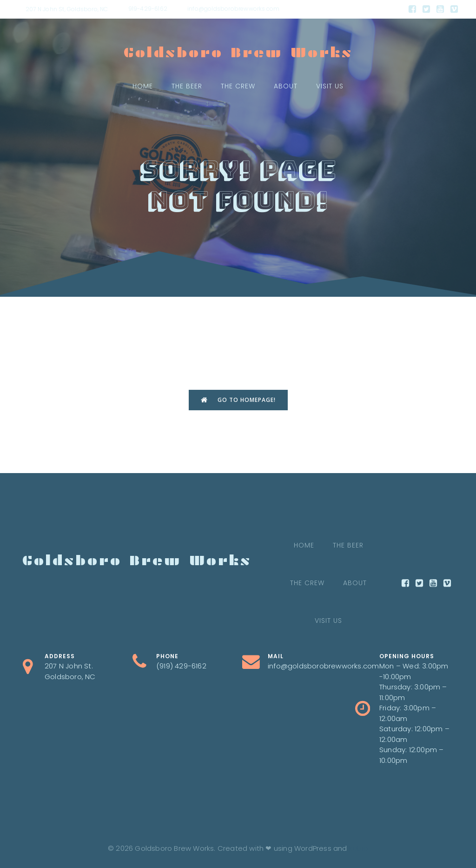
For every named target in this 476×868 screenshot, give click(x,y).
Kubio (359, 848)
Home (143, 86)
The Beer (187, 86)
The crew (238, 86)
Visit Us (330, 86)
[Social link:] (412, 9)
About (286, 86)
